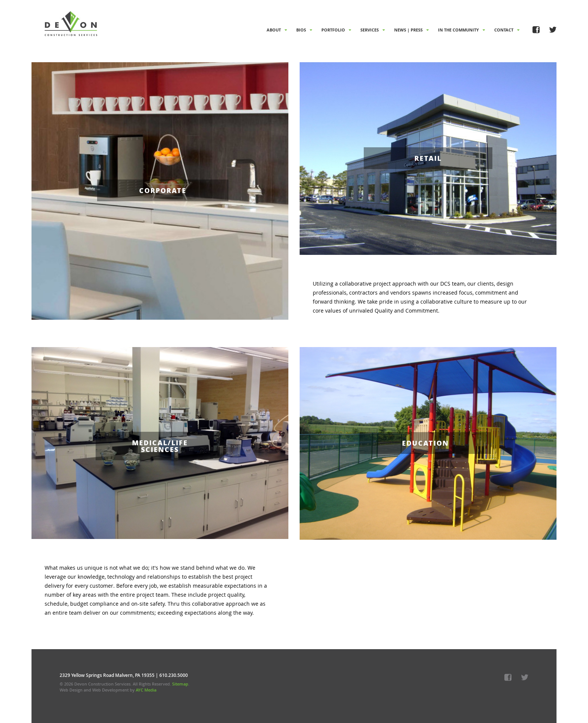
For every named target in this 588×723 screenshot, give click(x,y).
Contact (507, 30)
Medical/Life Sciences (160, 446)
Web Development (110, 690)
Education (425, 443)
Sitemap (180, 684)
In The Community (461, 30)
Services (373, 30)
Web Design (71, 690)
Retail (428, 158)
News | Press (411, 30)
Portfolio (336, 30)
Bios (304, 30)
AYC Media (146, 690)
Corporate (163, 190)
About (277, 30)
